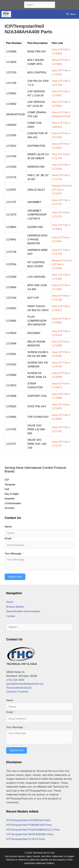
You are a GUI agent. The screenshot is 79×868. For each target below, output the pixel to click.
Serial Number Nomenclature (23, 611)
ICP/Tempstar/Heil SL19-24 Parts (26, 839)
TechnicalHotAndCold (19, 688)
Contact (11, 616)
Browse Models (15, 607)
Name (8, 527)
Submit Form (15, 577)
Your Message (13, 554)
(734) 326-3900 (15, 680)
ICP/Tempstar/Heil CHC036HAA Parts (28, 820)
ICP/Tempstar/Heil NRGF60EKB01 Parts (30, 834)
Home (10, 602)
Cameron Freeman (17, 692)
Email (8, 538)
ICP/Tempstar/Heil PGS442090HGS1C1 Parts (33, 830)
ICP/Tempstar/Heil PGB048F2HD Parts (29, 825)
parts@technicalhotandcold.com (25, 684)
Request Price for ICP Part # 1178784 (62, 264)
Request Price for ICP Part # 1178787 (62, 190)
